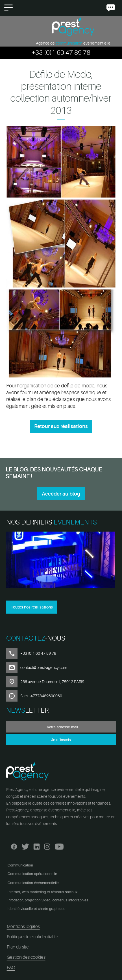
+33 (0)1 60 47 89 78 (61, 53)
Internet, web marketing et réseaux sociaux (43, 892)
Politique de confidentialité (32, 937)
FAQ (11, 968)
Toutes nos (32, 607)
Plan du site (18, 947)
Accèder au (61, 494)
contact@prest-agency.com (44, 668)
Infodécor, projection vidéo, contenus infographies (48, 900)
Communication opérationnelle (32, 874)
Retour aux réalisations (61, 426)
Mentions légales (23, 927)
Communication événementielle (33, 883)
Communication (20, 865)
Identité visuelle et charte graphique (37, 909)
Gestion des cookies (26, 957)
